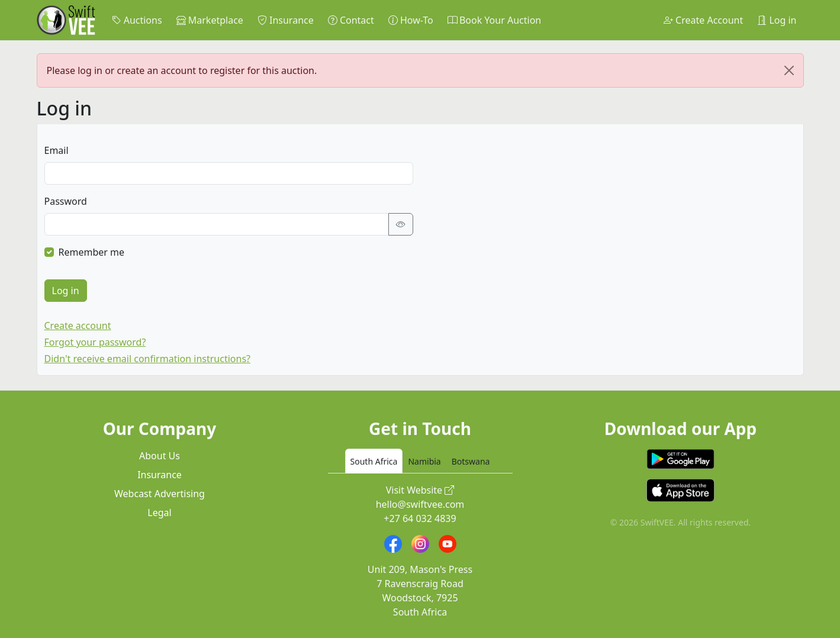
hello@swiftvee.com (420, 504)
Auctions (137, 20)
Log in (777, 20)
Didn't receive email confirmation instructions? (148, 359)
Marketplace (210, 20)
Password (66, 201)
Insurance (286, 20)
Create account (78, 326)
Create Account (703, 20)
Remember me (92, 252)
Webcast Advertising (160, 494)
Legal (159, 513)
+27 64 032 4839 (420, 518)
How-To (411, 20)
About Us (160, 456)
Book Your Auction (494, 20)
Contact (351, 20)
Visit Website (420, 490)
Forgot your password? (95, 342)
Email (57, 150)
